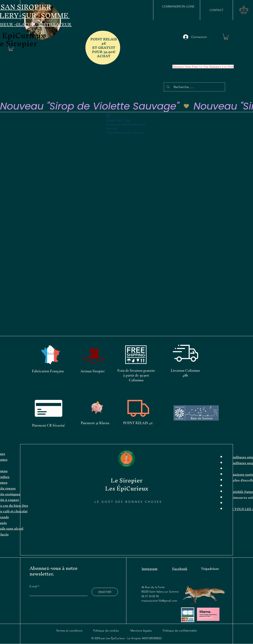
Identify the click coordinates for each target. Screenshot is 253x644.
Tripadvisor (210, 569)
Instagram (150, 569)
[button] (244, 10)
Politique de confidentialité (180, 631)
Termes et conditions (69, 631)
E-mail (34, 586)
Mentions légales (141, 631)
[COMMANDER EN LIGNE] (178, 7)
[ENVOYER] (105, 592)
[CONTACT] (216, 10)
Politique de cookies (106, 631)
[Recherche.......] (195, 87)
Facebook (180, 569)
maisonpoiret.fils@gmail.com (159, 601)
